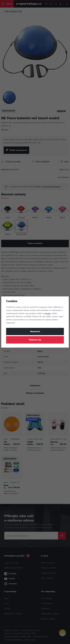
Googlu (48, 314)
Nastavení (35, 332)
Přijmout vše (35, 340)
